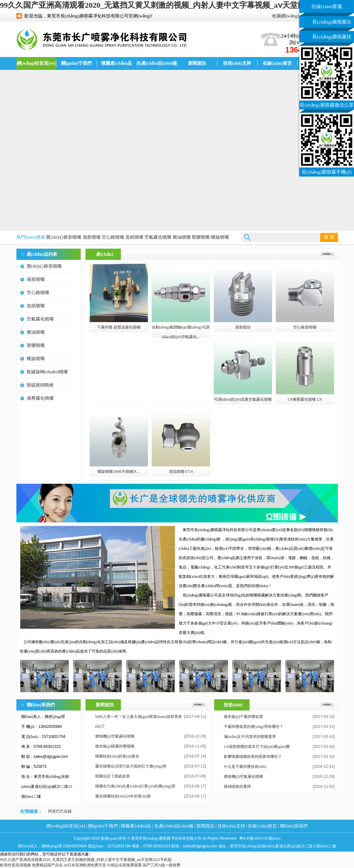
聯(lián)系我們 (294, 826)
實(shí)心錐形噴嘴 (64, 237)
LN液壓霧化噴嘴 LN (305, 399)
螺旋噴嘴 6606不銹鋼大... (119, 472)
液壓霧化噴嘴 (40, 398)
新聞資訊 (197, 63)
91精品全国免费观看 (124, 865)
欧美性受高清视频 (15, 865)
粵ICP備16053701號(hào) (260, 838)
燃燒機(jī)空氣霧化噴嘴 (115, 736)
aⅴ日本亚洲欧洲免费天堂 (85, 865)
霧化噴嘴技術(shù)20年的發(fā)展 (123, 796)
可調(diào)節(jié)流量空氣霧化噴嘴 (243, 399)
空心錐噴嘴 (113, 237)
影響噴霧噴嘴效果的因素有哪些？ (253, 757)
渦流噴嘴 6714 (181, 472)
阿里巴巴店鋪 (60, 811)
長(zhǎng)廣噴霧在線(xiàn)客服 (332, 24)
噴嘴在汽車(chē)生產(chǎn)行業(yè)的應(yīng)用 (135, 786)
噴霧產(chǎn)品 (117, 63)
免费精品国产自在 (47, 865)
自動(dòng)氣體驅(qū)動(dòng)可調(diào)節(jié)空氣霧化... (181, 332)
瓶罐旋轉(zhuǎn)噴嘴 (47, 372)
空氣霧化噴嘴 (158, 237)
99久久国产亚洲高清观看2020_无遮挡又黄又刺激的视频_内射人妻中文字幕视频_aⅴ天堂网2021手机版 (172, 5)
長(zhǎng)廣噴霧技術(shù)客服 (332, 38)
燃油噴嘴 (182, 237)
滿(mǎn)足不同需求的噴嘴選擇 (250, 737)
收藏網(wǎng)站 (288, 16)
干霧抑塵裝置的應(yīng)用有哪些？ (254, 727)
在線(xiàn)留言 (277, 63)
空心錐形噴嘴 (305, 327)
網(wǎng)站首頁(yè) (36, 63)
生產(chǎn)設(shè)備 (157, 63)
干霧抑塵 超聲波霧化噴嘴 (119, 327)
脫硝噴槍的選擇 (237, 787)
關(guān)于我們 (76, 63)
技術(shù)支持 (237, 63)
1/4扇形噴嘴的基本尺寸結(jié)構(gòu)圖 (257, 747)
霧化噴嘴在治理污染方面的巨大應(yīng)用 (131, 766)
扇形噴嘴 (92, 237)
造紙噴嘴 (134, 237)
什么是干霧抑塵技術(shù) (245, 767)
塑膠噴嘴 (201, 237)
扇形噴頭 (243, 327)
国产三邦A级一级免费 (162, 865)
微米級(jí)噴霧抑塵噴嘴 (115, 746)
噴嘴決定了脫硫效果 (113, 776)
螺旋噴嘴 (220, 237)
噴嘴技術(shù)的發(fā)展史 (117, 756)
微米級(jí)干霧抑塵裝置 (244, 717)
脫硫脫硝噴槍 (40, 385)
